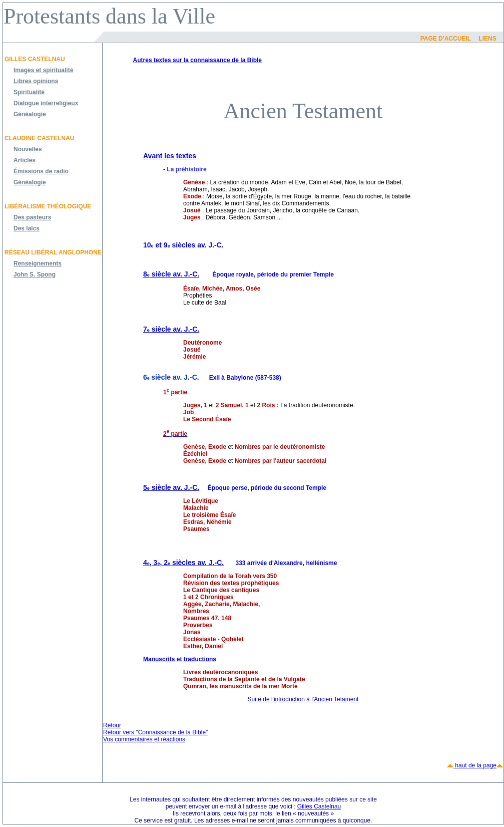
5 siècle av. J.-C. (171, 487)
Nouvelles (28, 149)
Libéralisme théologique (48, 206)
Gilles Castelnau (35, 59)
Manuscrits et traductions (180, 659)
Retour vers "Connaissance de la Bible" (155, 732)
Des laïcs (27, 228)
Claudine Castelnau (39, 138)
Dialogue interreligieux (46, 103)
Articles (25, 160)
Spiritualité (29, 92)
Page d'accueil (446, 39)
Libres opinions (36, 81)
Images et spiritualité (43, 70)
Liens (487, 39)
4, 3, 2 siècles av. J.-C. (183, 563)
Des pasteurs (32, 217)
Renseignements (38, 263)
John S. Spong (35, 274)
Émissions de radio (41, 171)
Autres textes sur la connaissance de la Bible (197, 60)
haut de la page (475, 765)
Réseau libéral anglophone (53, 252)
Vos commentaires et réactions (144, 739)
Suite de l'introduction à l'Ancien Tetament (303, 699)
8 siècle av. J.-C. (171, 274)
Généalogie (30, 114)
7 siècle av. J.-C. (171, 329)
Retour (112, 725)
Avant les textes (170, 156)
